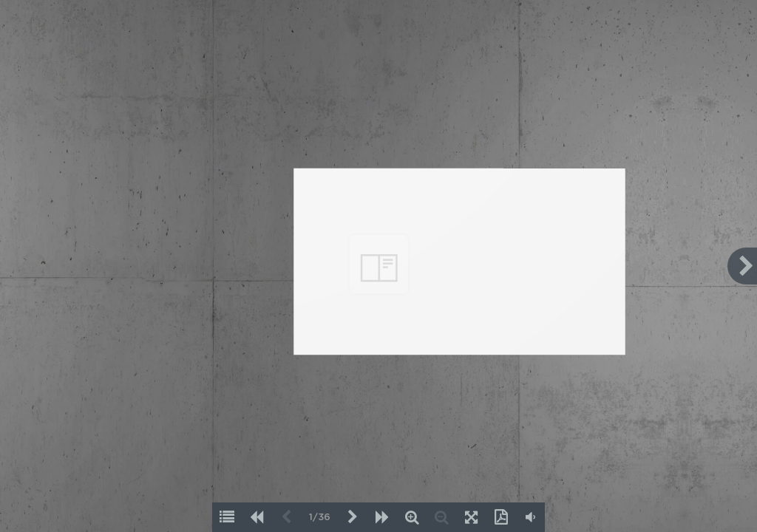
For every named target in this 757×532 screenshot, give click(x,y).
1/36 (320, 518)
